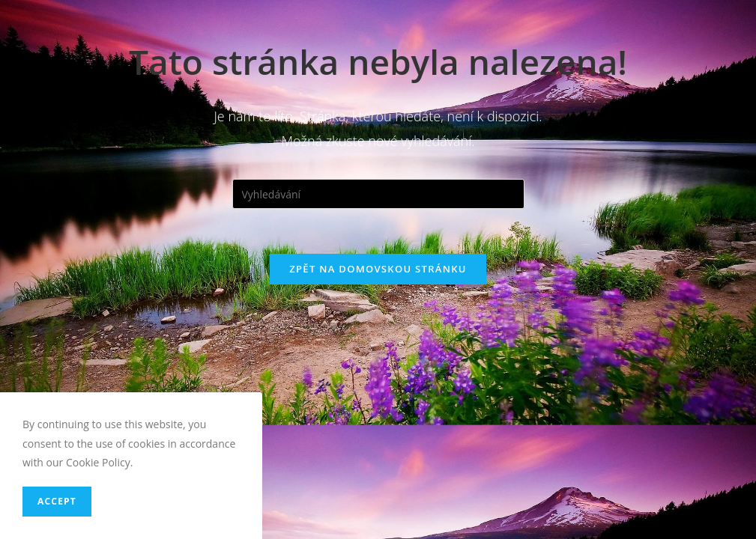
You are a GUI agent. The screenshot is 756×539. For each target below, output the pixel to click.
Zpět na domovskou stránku (378, 269)
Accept (57, 501)
